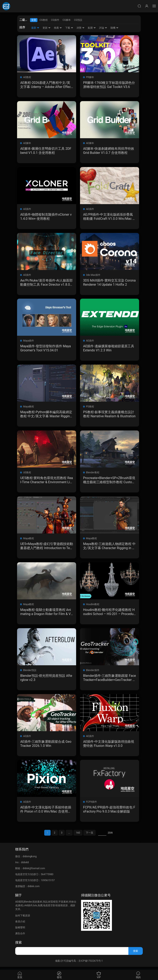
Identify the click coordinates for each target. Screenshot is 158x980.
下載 (69, 28)
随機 (114, 28)
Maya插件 (29, 342)
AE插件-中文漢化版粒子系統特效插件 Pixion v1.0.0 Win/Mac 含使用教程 (46, 812)
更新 (47, 28)
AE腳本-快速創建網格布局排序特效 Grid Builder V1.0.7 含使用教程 (109, 151)
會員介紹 (20, 924)
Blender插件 (93, 672)
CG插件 (55, 20)
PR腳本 (90, 77)
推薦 (58, 28)
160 (78, 836)
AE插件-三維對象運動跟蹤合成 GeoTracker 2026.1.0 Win (46, 746)
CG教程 (44, 20)
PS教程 (90, 408)
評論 (103, 28)
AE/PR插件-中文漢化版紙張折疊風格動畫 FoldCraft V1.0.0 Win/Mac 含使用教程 (108, 217)
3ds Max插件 (93, 276)
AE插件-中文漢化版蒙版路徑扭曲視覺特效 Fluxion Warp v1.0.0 (109, 746)
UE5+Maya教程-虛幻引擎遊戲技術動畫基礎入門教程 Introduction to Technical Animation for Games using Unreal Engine (46, 548)
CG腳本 (67, 20)
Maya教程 (29, 408)
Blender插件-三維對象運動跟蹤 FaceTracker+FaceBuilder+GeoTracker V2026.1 (109, 680)
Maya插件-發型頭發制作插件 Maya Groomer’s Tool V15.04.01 (46, 349)
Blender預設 (30, 672)
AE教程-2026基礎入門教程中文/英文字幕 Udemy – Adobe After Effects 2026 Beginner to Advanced (46, 85)
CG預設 (78, 20)
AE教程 (27, 77)
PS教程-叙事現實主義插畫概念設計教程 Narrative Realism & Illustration (109, 415)
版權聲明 (20, 930)
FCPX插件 (91, 805)
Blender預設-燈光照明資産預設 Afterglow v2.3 (46, 680)
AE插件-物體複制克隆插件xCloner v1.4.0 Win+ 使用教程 (46, 217)
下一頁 (89, 836)
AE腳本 (27, 143)
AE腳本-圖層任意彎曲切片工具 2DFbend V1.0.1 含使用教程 (46, 151)
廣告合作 (20, 936)
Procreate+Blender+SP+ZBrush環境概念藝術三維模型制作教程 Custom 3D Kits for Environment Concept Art (109, 482)
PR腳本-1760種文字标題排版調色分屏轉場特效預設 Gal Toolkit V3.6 (109, 85)
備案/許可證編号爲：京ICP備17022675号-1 (79, 964)
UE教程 (27, 474)
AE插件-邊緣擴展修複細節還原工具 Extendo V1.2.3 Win (109, 349)
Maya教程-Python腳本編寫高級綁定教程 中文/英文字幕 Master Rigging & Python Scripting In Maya (46, 415)
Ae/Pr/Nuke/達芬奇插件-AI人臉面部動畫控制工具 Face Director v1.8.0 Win (46, 283)
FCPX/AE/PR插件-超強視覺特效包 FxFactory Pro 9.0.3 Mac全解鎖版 (109, 812)
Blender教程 (93, 474)
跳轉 (110, 836)
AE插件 (27, 209)
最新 (35, 28)
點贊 (92, 28)
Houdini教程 (93, 606)
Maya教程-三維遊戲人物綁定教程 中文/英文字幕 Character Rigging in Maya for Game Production (109, 548)
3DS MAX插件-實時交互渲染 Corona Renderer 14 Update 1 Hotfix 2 (109, 283)
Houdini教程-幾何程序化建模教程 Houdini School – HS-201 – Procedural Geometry (109, 614)
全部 (34, 20)
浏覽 (81, 28)
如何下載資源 (23, 918)
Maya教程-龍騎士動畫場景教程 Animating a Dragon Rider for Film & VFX (46, 614)
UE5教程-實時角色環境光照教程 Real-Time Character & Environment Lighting (46, 482)
